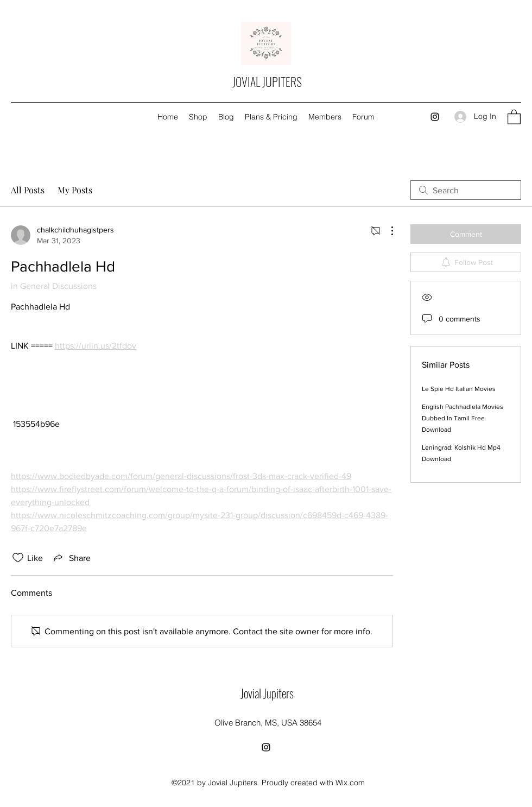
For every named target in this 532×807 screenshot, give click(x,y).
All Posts (28, 190)
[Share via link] (71, 558)
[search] (466, 190)
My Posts (75, 190)
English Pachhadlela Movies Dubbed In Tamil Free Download (463, 418)
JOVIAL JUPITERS (267, 81)
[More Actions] (387, 231)
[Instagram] (435, 117)
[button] (514, 116)
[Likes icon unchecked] (18, 558)
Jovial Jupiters (267, 693)
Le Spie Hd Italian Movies (459, 389)
